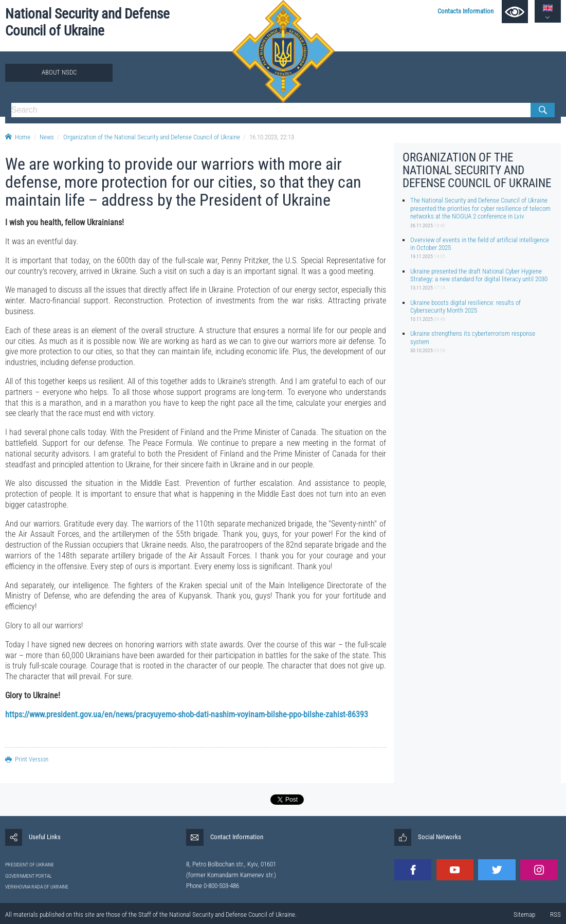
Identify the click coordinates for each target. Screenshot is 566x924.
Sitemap (524, 914)
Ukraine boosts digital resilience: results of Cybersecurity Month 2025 (465, 306)
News (47, 137)
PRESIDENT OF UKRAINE (30, 865)
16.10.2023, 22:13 (272, 137)
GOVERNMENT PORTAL (29, 876)
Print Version (27, 759)
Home (18, 137)
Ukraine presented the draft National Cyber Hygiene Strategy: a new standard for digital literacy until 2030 (479, 275)
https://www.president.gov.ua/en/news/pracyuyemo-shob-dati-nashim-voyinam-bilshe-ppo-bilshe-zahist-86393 (187, 714)
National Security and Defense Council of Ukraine (87, 22)
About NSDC (59, 72)
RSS (555, 914)
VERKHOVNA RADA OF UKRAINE (37, 887)
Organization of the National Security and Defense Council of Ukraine (152, 137)
